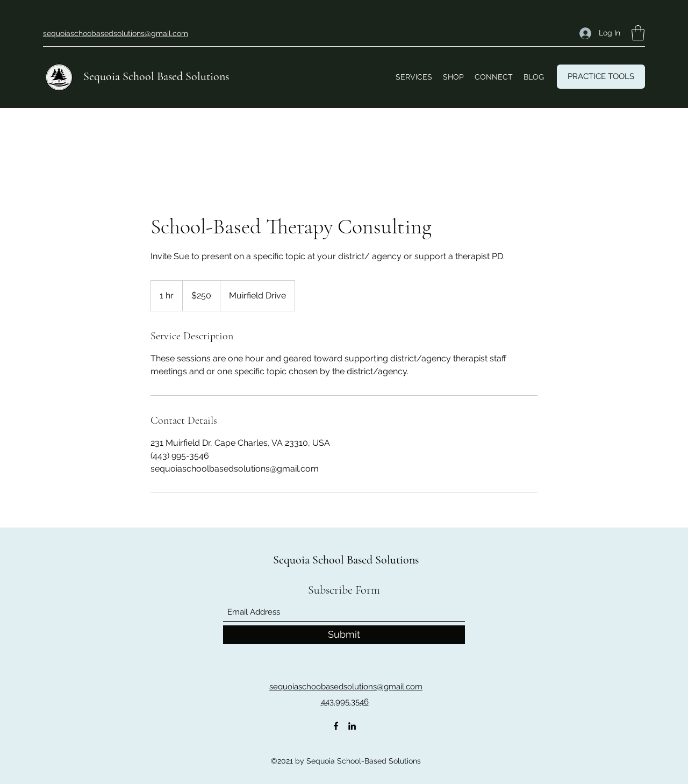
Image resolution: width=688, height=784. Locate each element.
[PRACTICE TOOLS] (601, 77)
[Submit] (344, 635)
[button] (638, 33)
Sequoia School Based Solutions (156, 76)
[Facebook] (336, 726)
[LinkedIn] (352, 726)
